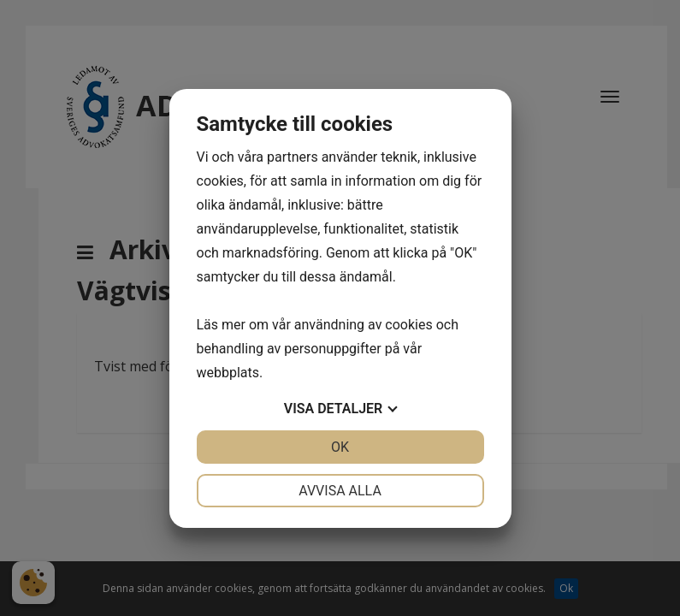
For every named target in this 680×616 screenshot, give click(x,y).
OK (340, 447)
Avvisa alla (340, 491)
